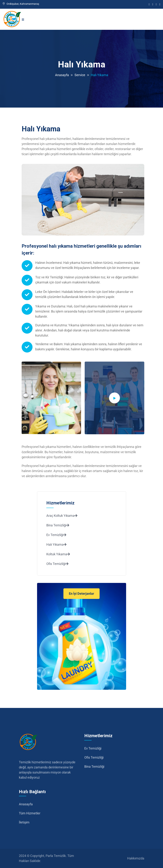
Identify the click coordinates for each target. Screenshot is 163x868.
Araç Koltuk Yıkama (62, 516)
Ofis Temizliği (57, 564)
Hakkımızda (136, 858)
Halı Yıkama (56, 544)
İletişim (24, 822)
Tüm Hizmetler (30, 813)
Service (80, 75)
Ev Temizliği (56, 535)
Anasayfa (62, 75)
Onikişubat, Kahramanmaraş (21, 4)
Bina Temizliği (58, 525)
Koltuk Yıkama (58, 554)
